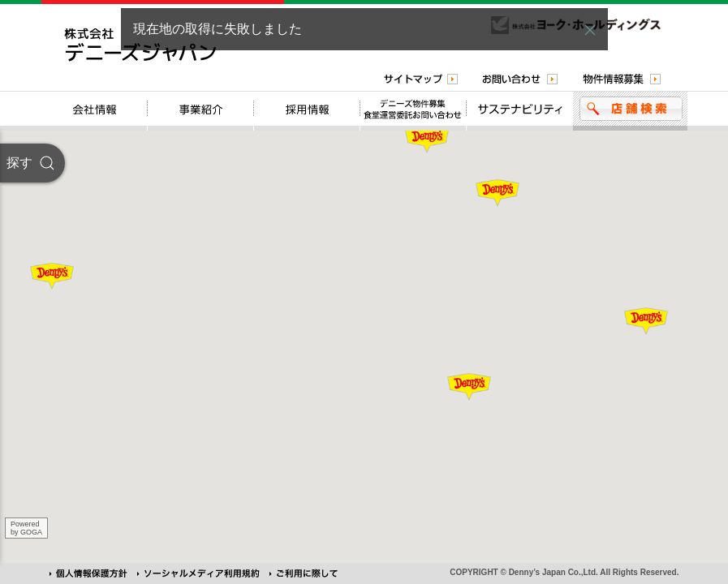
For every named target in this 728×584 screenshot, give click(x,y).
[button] (590, 30)
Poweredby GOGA (26, 528)
